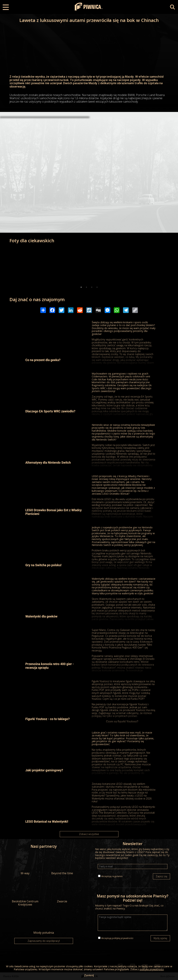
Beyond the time (62, 863)
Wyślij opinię (160, 938)
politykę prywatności (123, 938)
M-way (25, 863)
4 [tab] (97, 287)
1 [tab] (81, 287)
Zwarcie (62, 892)
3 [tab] (92, 287)
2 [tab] (86, 287)
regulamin (117, 876)
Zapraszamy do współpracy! (44, 941)
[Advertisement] (89, 146)
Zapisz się (161, 876)
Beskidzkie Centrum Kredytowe (25, 893)
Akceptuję (112, 876)
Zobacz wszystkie (89, 834)
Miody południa (44, 923)
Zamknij (89, 975)
